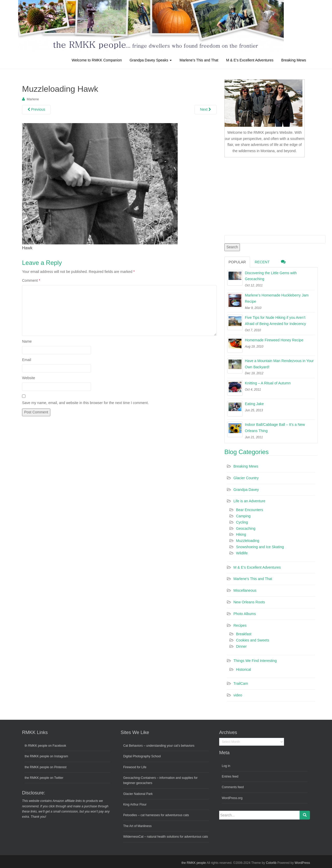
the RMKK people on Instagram (46, 756)
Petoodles (130, 815)
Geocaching (246, 528)
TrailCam (241, 683)
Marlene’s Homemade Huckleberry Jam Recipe (277, 298)
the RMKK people (194, 863)
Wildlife (242, 553)
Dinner (241, 646)
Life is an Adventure (249, 501)
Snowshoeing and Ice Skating (260, 547)
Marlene (33, 99)
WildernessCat (133, 837)
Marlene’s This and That (199, 60)
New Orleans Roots (249, 602)
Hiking (241, 534)
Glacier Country (246, 478)
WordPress (302, 863)
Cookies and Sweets (253, 640)
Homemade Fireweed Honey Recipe (274, 340)
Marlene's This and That (253, 579)
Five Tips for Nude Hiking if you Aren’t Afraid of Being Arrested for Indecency (275, 321)
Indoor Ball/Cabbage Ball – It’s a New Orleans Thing (275, 428)
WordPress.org (232, 798)
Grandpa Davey (246, 490)
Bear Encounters (250, 510)
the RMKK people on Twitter (44, 778)
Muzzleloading (248, 541)
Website (29, 378)
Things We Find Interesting (255, 661)
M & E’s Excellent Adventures (250, 60)
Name (27, 341)
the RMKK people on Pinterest (46, 767)
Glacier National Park (138, 794)
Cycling (242, 522)
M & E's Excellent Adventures (257, 567)
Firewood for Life (135, 767)
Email (27, 360)
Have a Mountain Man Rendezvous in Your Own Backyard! (279, 364)
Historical (244, 669)
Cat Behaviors (133, 746)
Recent (262, 262)
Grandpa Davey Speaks (151, 60)
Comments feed (233, 787)
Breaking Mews (294, 60)
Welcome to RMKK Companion (97, 60)
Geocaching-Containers (140, 778)
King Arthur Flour (135, 805)
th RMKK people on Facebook (45, 746)
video (238, 695)
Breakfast (244, 634)
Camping (243, 516)
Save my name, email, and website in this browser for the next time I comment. (85, 403)
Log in (226, 766)
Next (206, 109)
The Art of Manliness (137, 826)
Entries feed (230, 777)
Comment (31, 280)
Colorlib (271, 863)
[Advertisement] (263, 195)
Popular (237, 262)
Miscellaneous (245, 590)
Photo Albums (245, 614)
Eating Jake (254, 404)
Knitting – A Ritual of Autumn (268, 383)
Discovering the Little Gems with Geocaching (271, 276)
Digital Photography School (142, 756)
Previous (36, 109)
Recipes (240, 625)
